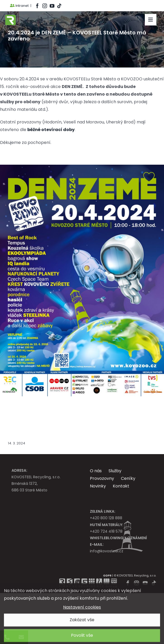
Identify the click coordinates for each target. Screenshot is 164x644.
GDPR (107, 575)
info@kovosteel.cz (121, 547)
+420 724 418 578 (121, 528)
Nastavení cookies (82, 609)
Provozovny (102, 478)
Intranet (19, 6)
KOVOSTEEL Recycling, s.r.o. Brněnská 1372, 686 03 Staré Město (43, 480)
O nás (96, 471)
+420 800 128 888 (121, 514)
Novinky (98, 486)
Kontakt (121, 486)
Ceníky (128, 478)
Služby (115, 471)
